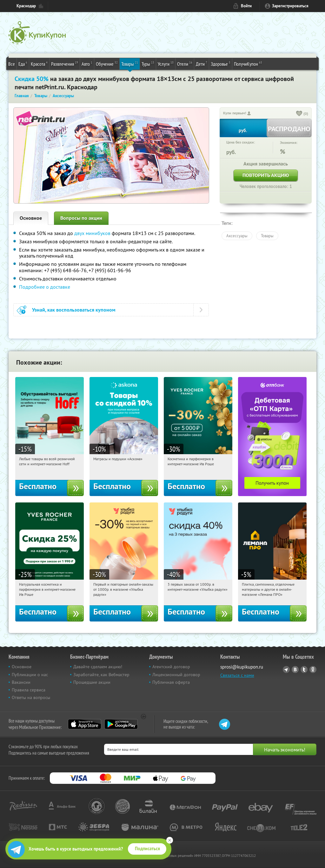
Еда (23, 64)
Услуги (166, 64)
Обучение (107, 64)
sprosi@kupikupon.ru (242, 667)
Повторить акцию (266, 175)
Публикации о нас (30, 675)
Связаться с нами (237, 675)
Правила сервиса (29, 690)
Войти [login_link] (246, 6)
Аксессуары (237, 236)
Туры (148, 64)
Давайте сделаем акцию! (98, 667)
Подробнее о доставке (45, 287)
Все (12, 64)
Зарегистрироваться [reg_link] (290, 6)
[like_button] (299, 114)
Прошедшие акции (92, 682)
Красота (39, 64)
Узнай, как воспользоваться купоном (74, 310)
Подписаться (147, 849)
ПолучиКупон (248, 64)
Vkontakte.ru (295, 670)
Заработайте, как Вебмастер (101, 675)
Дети (202, 64)
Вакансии (21, 682)
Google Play (121, 724)
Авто (87, 64)
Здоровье (221, 64)
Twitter (304, 670)
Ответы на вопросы (31, 697)
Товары (130, 64)
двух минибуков (92, 233)
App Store (85, 724)
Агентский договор (171, 667)
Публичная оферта (171, 682)
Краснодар (26, 6)
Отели (185, 64)
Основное (31, 218)
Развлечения (65, 64)
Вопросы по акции (81, 218)
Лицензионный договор (176, 675)
